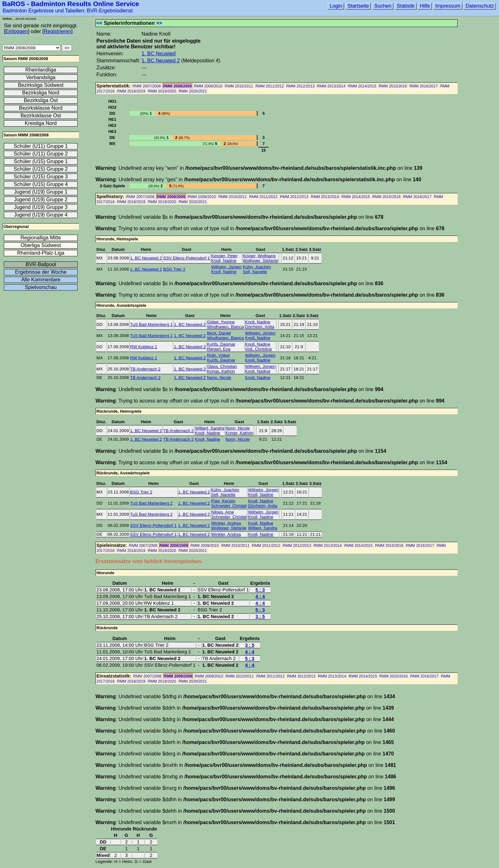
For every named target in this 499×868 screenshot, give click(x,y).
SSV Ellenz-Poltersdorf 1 (187, 258)
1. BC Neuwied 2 (161, 61)
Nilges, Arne (223, 512)
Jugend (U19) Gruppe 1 (41, 192)
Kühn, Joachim (257, 267)
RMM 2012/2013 (301, 86)
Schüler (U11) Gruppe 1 (41, 146)
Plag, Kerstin (223, 501)
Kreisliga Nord (41, 123)
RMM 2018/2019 (131, 91)
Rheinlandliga (41, 70)
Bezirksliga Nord (41, 93)
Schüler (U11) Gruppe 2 (41, 154)
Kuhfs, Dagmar (221, 344)
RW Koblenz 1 (144, 347)
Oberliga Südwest (41, 245)
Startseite (358, 6)
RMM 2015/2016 (393, 86)
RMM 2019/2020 (162, 91)
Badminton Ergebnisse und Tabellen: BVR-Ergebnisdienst (68, 11)
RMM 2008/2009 (177, 86)
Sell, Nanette (255, 272)
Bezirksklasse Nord (41, 108)
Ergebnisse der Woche (41, 272)
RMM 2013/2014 (331, 86)
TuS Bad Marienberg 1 (151, 324)
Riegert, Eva (218, 349)
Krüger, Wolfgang (259, 256)
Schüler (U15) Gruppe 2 (41, 169)
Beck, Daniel (219, 333)
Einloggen (16, 31)
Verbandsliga (41, 77)
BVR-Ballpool (41, 264)
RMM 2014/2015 (362, 86)
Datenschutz (480, 6)
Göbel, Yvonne (221, 322)
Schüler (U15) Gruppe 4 (41, 184)
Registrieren (57, 31)
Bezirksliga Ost (41, 100)
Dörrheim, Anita (260, 327)
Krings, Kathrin (221, 371)
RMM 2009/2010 (208, 86)
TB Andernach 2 (145, 369)
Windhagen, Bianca (225, 327)
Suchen (383, 6)
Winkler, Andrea (226, 523)
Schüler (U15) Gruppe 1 (41, 161)
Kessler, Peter (225, 256)
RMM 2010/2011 (239, 86)
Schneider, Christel (229, 506)
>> (159, 23)
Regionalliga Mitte (41, 238)
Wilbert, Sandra (209, 428)
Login (336, 6)
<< (99, 23)
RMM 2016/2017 (424, 86)
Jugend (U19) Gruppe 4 (41, 215)
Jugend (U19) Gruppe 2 (41, 200)
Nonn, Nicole (219, 378)
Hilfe (425, 6)
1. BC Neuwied (159, 54)
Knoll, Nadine (224, 261)
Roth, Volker (218, 355)
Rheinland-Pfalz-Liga (41, 253)
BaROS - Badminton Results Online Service (71, 4)
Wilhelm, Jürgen (227, 267)
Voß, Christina (258, 349)
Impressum (448, 6)
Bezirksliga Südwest (41, 85)
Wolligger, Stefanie (260, 261)
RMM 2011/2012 (270, 86)
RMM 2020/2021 (193, 91)
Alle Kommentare (41, 280)
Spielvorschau (41, 287)
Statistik (406, 6)
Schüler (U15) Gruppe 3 (41, 177)
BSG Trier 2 (174, 269)
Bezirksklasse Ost (41, 116)
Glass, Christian (222, 366)
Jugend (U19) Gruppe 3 (41, 207)
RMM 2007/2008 (147, 86)
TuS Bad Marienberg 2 (151, 503)
